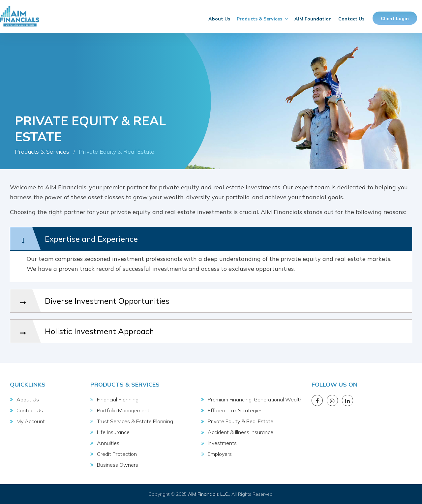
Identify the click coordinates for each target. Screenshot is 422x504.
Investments (222, 443)
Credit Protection (117, 454)
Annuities (108, 443)
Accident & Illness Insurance (241, 432)
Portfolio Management (123, 410)
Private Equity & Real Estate (241, 421)
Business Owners (118, 465)
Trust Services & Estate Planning (135, 421)
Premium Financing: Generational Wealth (255, 399)
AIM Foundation (313, 19)
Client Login (395, 18)
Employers (220, 454)
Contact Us (351, 19)
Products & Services (262, 19)
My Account (31, 421)
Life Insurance (113, 432)
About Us (219, 19)
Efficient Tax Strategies (235, 410)
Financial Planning (118, 399)
